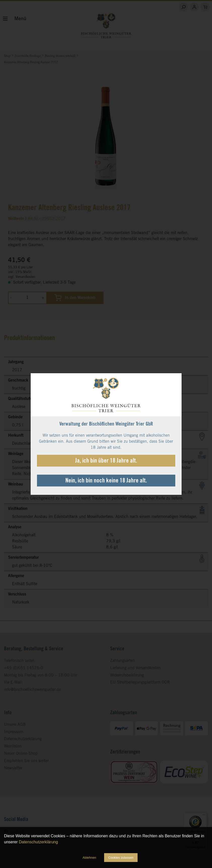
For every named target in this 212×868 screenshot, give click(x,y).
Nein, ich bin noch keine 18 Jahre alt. (106, 481)
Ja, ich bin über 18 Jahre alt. (106, 461)
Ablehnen (89, 858)
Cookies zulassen (121, 858)
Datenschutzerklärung (38, 842)
